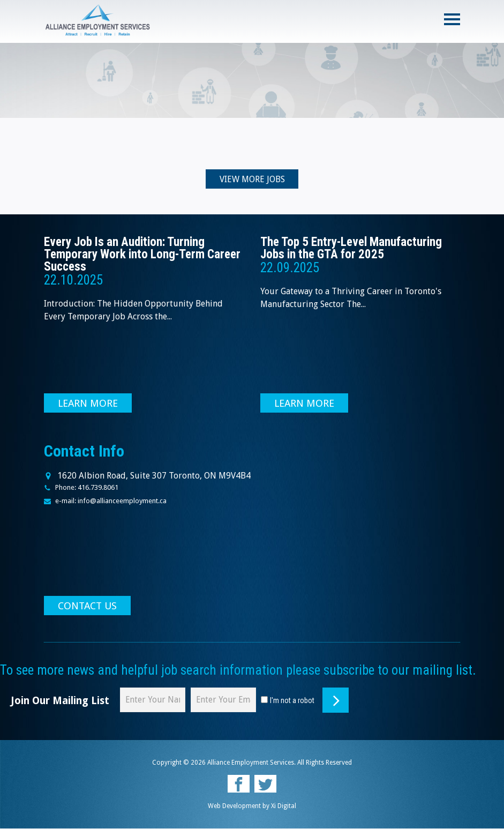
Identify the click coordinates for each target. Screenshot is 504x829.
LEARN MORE (88, 404)
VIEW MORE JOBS (252, 180)
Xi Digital (284, 806)
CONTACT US (88, 606)
